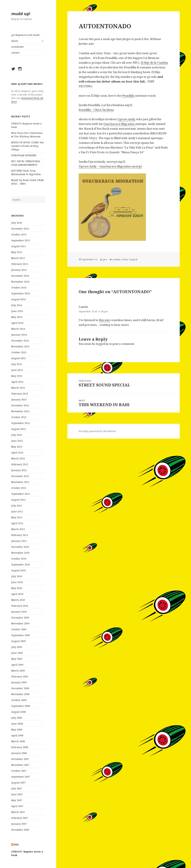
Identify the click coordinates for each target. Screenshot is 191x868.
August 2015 (18, 246)
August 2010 (18, 570)
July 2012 (17, 435)
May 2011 (17, 517)
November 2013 (20, 346)
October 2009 (19, 629)
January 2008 (19, 753)
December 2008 (20, 688)
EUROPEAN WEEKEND (24, 155)
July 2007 (17, 788)
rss (17, 845)
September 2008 (21, 706)
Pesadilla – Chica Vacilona (96, 110)
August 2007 (18, 783)
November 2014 (20, 282)
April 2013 (17, 382)
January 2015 (19, 270)
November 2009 (20, 623)
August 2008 (18, 712)
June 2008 (17, 724)
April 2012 (17, 453)
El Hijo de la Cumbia (154, 63)
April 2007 (17, 806)
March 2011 (18, 529)
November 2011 (20, 482)
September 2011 (21, 494)
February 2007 (20, 818)
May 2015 (17, 252)
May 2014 (17, 317)
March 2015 (18, 258)
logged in (102, 344)
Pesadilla (128, 96)
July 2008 (17, 718)
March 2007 (18, 812)
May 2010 (17, 588)
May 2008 (17, 730)
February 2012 (20, 464)
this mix (104, 320)
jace (105, 259)
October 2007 (19, 771)
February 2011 (20, 535)
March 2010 (18, 600)
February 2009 (20, 676)
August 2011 (18, 500)
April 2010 (17, 594)
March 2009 (18, 671)
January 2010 (19, 612)
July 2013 (17, 364)
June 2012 (17, 441)
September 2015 (21, 240)
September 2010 (21, 564)
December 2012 (20, 405)
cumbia (116, 259)
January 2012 (19, 470)
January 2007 (19, 824)
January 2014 (19, 335)
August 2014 (18, 299)
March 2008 (18, 741)
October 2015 (19, 234)
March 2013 (18, 388)
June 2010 (17, 582)
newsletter (18, 47)
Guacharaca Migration (119, 124)
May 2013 (17, 376)
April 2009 (17, 665)
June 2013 (17, 370)
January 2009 (19, 682)
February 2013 (20, 394)
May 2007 (17, 800)
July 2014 (17, 305)
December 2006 (20, 830)
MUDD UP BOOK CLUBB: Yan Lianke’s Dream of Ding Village (28, 146)
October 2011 (19, 488)
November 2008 (20, 694)
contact (15, 53)
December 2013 (20, 341)
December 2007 (20, 759)
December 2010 (20, 547)
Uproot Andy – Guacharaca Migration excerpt (110, 166)
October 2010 (19, 559)
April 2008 (17, 735)
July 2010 (17, 576)
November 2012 (20, 411)
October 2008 (19, 700)
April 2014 (17, 323)
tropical (133, 259)
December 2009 (20, 618)
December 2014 (20, 276)
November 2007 (20, 765)
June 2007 (17, 794)
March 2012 (18, 458)
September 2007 (21, 777)
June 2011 (17, 511)
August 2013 (18, 358)
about (15, 41)
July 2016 (17, 223)
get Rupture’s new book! (25, 35)
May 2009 (17, 659)
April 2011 (17, 523)
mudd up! (21, 14)
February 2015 (20, 264)
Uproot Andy (126, 119)
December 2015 (20, 229)
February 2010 (20, 606)
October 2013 (19, 352)
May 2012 (17, 447)
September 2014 (21, 293)
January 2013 (19, 399)
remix (125, 259)
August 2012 (18, 429)
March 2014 (18, 329)
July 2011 (17, 506)
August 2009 (18, 641)
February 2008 (20, 747)
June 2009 (17, 653)
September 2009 (21, 635)
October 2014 (19, 288)
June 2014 (17, 311)
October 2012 (19, 417)
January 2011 (19, 541)
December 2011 (20, 476)
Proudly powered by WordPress (97, 431)
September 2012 (21, 423)
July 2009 (17, 647)
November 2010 (20, 553)
